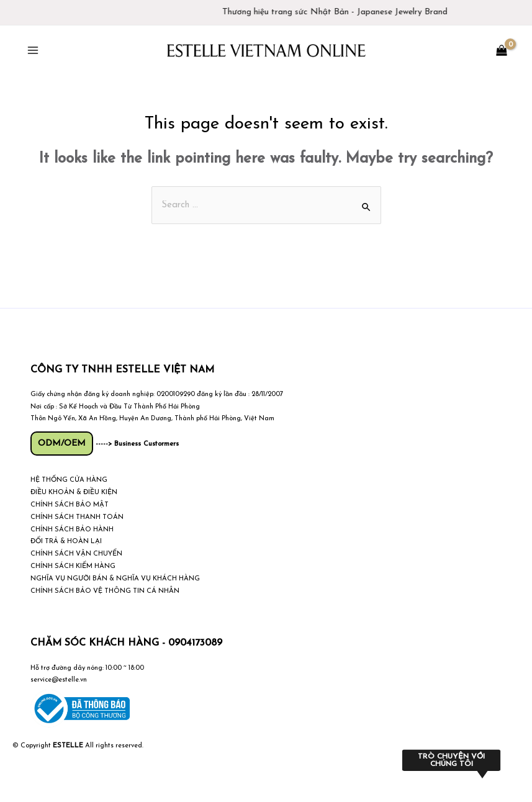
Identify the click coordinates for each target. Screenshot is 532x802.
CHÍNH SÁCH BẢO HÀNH (72, 530)
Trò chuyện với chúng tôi (451, 760)
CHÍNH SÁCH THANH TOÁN (77, 517)
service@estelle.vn (59, 680)
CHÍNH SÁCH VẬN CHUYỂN (76, 554)
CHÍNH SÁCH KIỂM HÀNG (73, 566)
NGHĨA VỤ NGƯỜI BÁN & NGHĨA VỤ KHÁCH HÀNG (115, 579)
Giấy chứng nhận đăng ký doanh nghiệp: (92, 394)
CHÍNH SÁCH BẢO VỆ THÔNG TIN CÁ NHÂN (105, 591)
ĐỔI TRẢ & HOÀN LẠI (66, 542)
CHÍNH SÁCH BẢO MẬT (70, 505)
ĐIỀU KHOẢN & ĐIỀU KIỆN (74, 493)
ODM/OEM (62, 444)
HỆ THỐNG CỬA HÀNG (69, 480)
